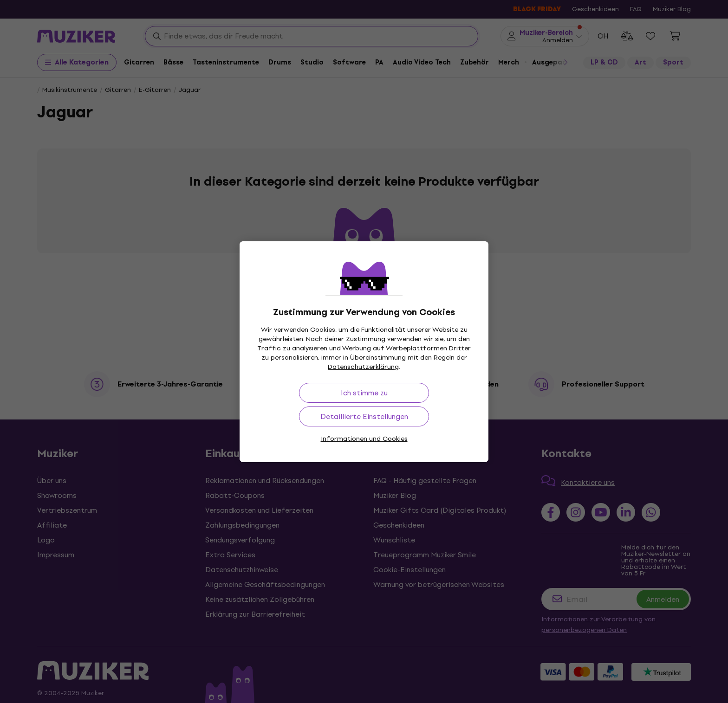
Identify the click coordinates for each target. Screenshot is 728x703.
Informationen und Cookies (364, 439)
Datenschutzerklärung (363, 367)
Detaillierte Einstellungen (364, 416)
